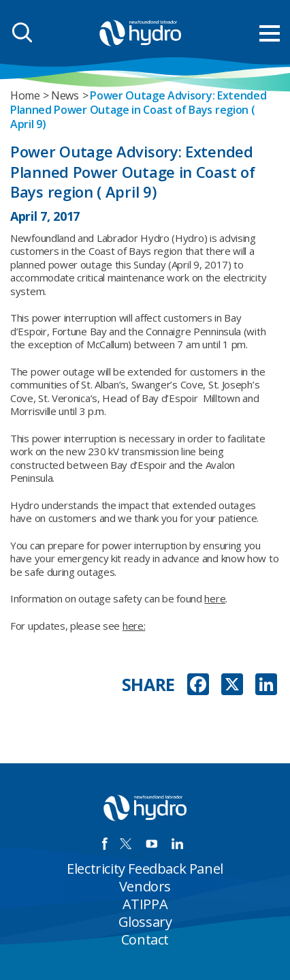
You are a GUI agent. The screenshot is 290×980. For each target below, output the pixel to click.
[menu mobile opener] (270, 33)
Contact (145, 939)
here (215, 598)
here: (134, 626)
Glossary (145, 922)
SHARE (149, 685)
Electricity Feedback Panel (145, 869)
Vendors (145, 886)
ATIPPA (145, 904)
